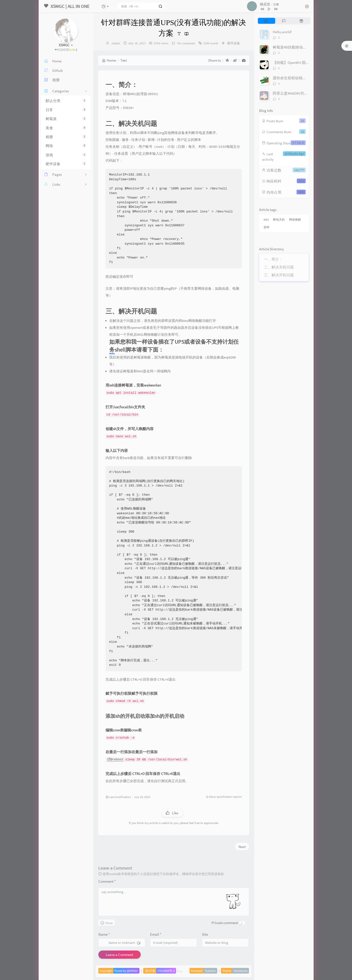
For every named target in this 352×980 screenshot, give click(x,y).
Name (104, 934)
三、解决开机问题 (279, 275)
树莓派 (66, 119)
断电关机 (279, 219)
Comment (107, 881)
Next (242, 847)
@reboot (115, 760)
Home (109, 60)
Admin (116, 43)
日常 (66, 110)
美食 (66, 128)
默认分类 (66, 101)
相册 (66, 137)
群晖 (267, 227)
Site (205, 934)
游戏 (66, 155)
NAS (266, 219)
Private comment (225, 923)
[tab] (266, 21)
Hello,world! (282, 32)
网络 (66, 146)
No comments (186, 43)
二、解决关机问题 (279, 267)
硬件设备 (66, 164)
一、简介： (273, 259)
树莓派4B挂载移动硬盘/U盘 (295, 47)
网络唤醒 (295, 219)
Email (156, 934)
